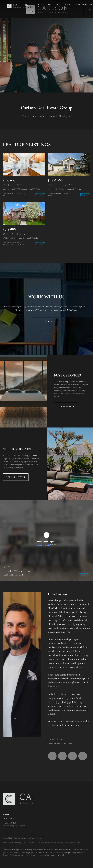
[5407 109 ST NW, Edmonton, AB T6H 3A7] (69, 164)
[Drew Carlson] (22, 665)
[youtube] (72, 756)
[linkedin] (62, 756)
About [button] (68, 4)
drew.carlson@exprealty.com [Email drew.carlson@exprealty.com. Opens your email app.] (61, 743)
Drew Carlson (57, 594)
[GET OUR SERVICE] (16, 477)
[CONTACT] (47, 321)
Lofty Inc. (14, 838)
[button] (18, 6)
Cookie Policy (32, 842)
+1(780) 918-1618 (56, 739)
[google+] (83, 756)
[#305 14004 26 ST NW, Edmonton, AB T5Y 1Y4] (24, 164)
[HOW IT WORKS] (65, 406)
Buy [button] (50, 4)
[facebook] (52, 756)
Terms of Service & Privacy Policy (14, 842)
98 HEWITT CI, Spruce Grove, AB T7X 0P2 (21, 238)
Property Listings (58, 842)
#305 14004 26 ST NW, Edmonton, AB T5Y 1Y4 (22, 189)
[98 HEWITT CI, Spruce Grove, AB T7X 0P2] (24, 213)
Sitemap (67, 842)
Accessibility (75, 842)
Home (41, 4)
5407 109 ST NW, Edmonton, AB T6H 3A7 (65, 189)
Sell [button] (59, 4)
